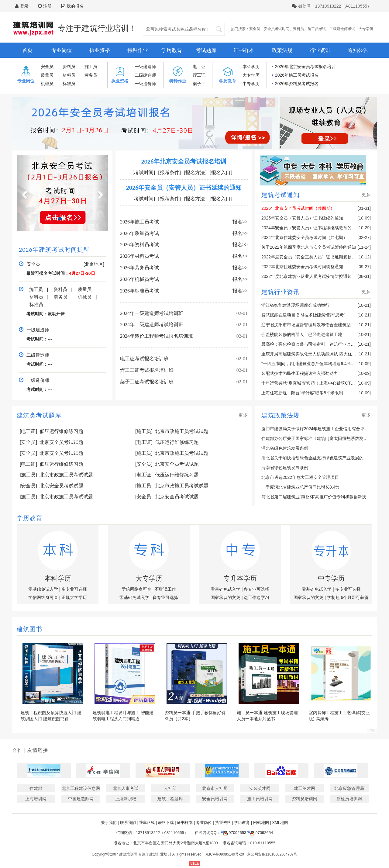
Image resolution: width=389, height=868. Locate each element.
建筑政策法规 (281, 415)
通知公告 (358, 50)
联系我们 (128, 823)
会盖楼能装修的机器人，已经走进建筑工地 (302, 334)
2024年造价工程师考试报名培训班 (157, 336)
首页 (27, 50)
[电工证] (28, 431)
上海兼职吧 (126, 799)
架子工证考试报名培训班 (147, 382)
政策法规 (282, 50)
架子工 (199, 84)
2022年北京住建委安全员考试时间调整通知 (302, 267)
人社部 (170, 788)
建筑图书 (29, 629)
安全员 (255, 29)
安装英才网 (260, 788)
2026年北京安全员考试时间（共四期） (298, 208)
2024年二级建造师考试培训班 (152, 325)
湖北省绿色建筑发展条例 (285, 448)
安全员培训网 (215, 799)
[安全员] (28, 442)
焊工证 (199, 75)
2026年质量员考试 (139, 233)
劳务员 (91, 75)
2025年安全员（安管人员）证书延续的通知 (302, 218)
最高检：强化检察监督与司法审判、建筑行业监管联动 (312, 344)
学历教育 (172, 50)
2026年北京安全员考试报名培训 (305, 67)
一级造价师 (145, 84)
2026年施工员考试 (139, 222)
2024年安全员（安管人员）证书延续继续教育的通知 (311, 228)
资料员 (298, 29)
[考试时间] (144, 173)
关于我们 (109, 823)
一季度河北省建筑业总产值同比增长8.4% (300, 487)
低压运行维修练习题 (61, 431)
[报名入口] (221, 173)
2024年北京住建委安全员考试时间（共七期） (304, 237)
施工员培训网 (260, 799)
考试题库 (206, 50)
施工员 (91, 67)
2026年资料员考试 (139, 245)
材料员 (69, 75)
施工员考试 (317, 29)
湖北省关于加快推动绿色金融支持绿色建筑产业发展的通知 (317, 458)
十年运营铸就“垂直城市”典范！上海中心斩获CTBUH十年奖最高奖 (323, 383)
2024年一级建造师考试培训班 (152, 313)
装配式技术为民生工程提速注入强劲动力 (300, 373)
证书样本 (244, 50)
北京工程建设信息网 (81, 788)
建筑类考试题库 (39, 415)
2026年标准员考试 (139, 291)
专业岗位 (62, 50)
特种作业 (138, 50)
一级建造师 (145, 67)
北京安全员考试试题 (61, 442)
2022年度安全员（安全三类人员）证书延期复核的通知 (313, 257)
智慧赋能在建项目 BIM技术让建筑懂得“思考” (303, 315)
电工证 (199, 67)
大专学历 (366, 29)
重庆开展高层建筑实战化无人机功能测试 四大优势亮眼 (313, 354)
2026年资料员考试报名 (297, 84)
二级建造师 (145, 75)
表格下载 (166, 823)
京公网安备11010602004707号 (272, 854)
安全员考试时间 (277, 29)
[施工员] (144, 431)
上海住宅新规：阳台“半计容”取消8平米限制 (302, 393)
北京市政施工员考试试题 (182, 431)
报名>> (240, 222)
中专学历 (251, 84)
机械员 (47, 84)
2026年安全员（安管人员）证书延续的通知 (184, 188)
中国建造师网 (81, 799)
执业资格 (100, 50)
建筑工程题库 (170, 799)
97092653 (233, 833)
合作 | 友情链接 (30, 750)
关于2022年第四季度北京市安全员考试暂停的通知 (309, 247)
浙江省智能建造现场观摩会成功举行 (295, 305)
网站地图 (261, 823)
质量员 (47, 75)
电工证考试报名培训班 (144, 359)
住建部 (36, 788)
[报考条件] (169, 173)
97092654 (260, 833)
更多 (366, 195)
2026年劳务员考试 (139, 268)
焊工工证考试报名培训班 (147, 370)
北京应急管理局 (349, 788)
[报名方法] (195, 173)
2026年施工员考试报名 (297, 75)
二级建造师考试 (342, 29)
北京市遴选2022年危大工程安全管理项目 (300, 477)
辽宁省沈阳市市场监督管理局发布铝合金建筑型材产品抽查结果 (321, 325)
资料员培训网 (305, 799)
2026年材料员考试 (139, 256)
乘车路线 (147, 823)
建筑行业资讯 (281, 292)
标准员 (69, 84)
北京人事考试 (126, 788)
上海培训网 (36, 799)
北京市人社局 (215, 788)
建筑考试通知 (281, 195)
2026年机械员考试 (139, 279)
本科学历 (251, 67)
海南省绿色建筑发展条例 (285, 468)
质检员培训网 (349, 799)
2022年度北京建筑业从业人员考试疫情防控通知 (306, 276)
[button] (24, 193)
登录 (24, 6)
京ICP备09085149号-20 (225, 854)
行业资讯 (320, 50)
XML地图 (280, 823)
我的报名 (72, 6)
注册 (47, 6)
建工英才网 (305, 788)
